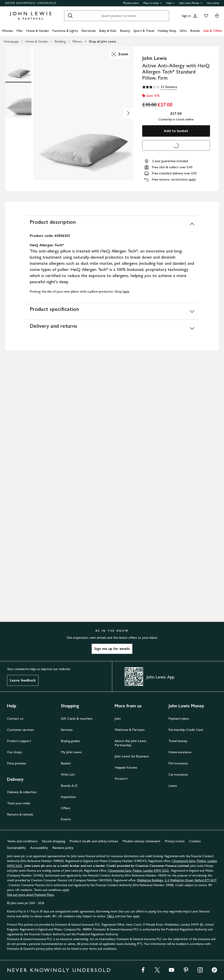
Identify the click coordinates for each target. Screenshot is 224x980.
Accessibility (39, 848)
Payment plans (179, 718)
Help (171, 3)
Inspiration (68, 797)
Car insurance (178, 774)
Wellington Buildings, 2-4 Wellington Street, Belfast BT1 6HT (177, 880)
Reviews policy (63, 848)
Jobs (118, 718)
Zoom (120, 54)
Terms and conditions (22, 841)
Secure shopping (54, 841)
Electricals (89, 31)
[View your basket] (217, 16)
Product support (19, 741)
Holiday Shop (167, 31)
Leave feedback (23, 680)
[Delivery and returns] (112, 328)
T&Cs (110, 916)
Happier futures (126, 767)
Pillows (77, 41)
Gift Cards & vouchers (77, 718)
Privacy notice (175, 841)
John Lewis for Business (132, 756)
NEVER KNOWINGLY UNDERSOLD (31, 3)
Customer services (20, 730)
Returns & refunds (20, 814)
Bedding (60, 41)
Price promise (17, 763)
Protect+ (121, 779)
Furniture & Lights (65, 31)
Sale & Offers (213, 31)
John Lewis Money (191, 3)
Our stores (213, 3)
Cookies (195, 841)
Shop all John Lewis (102, 41)
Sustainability (16, 848)
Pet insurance (178, 763)
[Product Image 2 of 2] (18, 101)
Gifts (183, 31)
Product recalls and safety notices (94, 841)
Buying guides (70, 741)
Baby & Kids (108, 31)
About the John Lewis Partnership (130, 743)
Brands (195, 31)
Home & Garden (38, 31)
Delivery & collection (22, 792)
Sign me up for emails (112, 649)
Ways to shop (152, 3)
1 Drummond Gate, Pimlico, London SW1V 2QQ (139, 871)
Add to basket (176, 131)
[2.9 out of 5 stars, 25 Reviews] (160, 87)
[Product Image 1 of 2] (18, 64)
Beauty (125, 31)
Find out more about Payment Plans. (31, 895)
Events (66, 819)
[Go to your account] (195, 16)
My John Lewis (131, 3)
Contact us (15, 718)
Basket (66, 763)
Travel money (178, 741)
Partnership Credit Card (186, 730)
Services (67, 730)
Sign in (186, 16)
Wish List (68, 774)
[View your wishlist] (205, 16)
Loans (173, 786)
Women (7, 31)
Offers (66, 808)
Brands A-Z (69, 786)
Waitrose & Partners (130, 730)
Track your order (19, 803)
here (126, 291)
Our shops (15, 752)
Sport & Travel (144, 31)
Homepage (11, 41)
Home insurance (180, 752)
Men (20, 31)
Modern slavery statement (141, 841)
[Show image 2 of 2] (128, 113)
